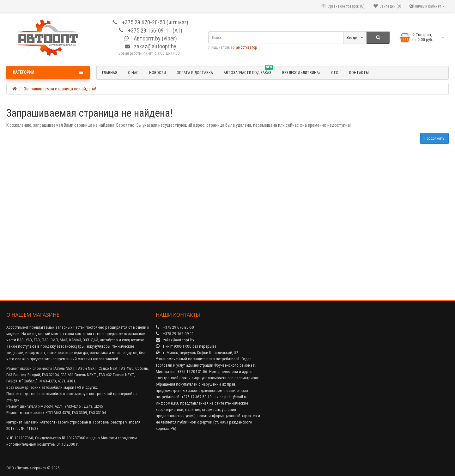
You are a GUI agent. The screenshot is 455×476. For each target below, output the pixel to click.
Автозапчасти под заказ (248, 72)
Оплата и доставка (195, 73)
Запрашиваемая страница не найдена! (60, 89)
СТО (335, 73)
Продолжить (434, 138)
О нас (133, 73)
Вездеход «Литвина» (301, 73)
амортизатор (246, 47)
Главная (110, 73)
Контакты (359, 73)
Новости (158, 73)
